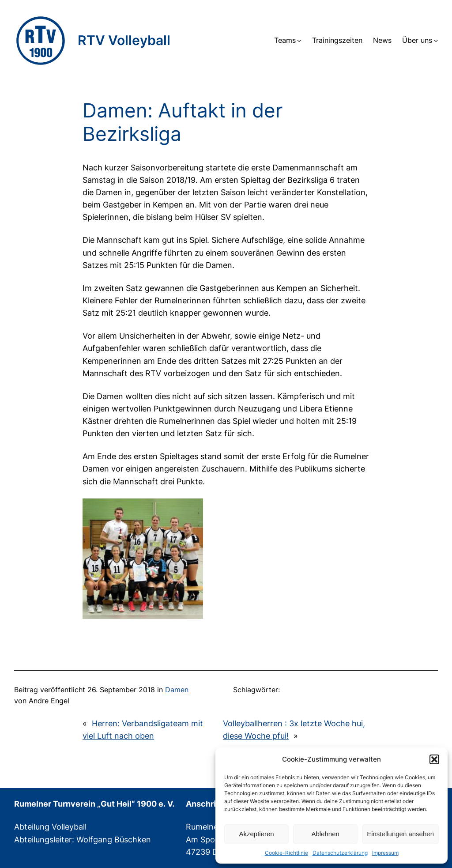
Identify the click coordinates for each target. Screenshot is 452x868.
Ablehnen (325, 834)
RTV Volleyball (124, 40)
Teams (285, 40)
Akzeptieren (256, 834)
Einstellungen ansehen (400, 834)
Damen (177, 690)
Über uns (417, 40)
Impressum (385, 853)
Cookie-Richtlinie (286, 853)
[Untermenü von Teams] (299, 40)
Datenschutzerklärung (340, 853)
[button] (434, 759)
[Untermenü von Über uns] (436, 40)
